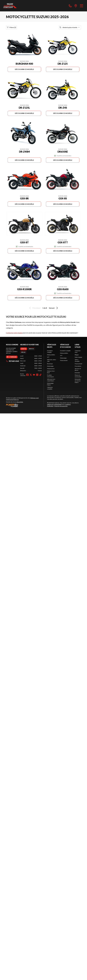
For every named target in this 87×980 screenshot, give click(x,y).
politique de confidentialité (54, 404)
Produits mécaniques (50, 376)
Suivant (54, 308)
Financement (64, 360)
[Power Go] (25, 405)
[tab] (24, 349)
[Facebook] (27, 375)
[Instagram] (37, 375)
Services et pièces (78, 369)
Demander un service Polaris (78, 381)
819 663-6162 (12, 361)
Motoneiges (50, 366)
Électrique (50, 364)
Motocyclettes (51, 355)
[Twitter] (31, 375)
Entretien (77, 373)
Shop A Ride (20, 402)
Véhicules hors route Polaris (51, 380)
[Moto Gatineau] (10, 6)
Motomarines (51, 369)
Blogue (77, 355)
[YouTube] (34, 375)
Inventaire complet (50, 351)
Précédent (35, 308)
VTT (48, 357)
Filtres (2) (12, 27)
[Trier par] (70, 27)
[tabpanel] (31, 363)
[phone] (70, 6)
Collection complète (50, 388)
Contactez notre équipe (14, 333)
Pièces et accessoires (78, 376)
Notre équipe (78, 357)
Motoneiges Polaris (50, 384)
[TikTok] (40, 375)
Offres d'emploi (77, 360)
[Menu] (81, 6)
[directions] (76, 6)
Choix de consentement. (61, 406)
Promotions (78, 366)
